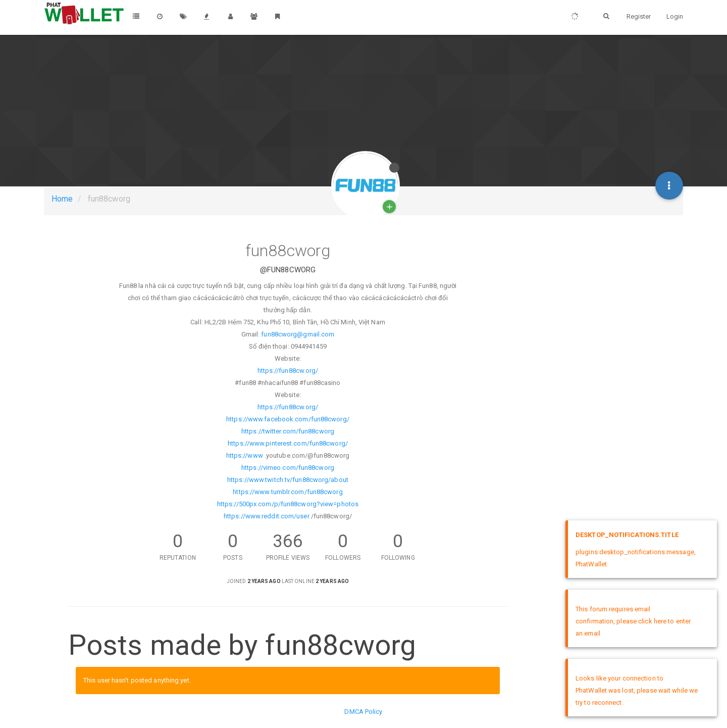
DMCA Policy (363, 712)
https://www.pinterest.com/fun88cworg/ (288, 443)
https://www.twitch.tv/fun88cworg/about (288, 480)
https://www (245, 455)
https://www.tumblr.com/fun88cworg (288, 492)
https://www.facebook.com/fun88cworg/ (288, 419)
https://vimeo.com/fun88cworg (288, 468)
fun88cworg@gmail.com (298, 334)
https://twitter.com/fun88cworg (288, 431)
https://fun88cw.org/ (288, 371)
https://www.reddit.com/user (267, 516)
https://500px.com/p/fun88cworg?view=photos (288, 504)
